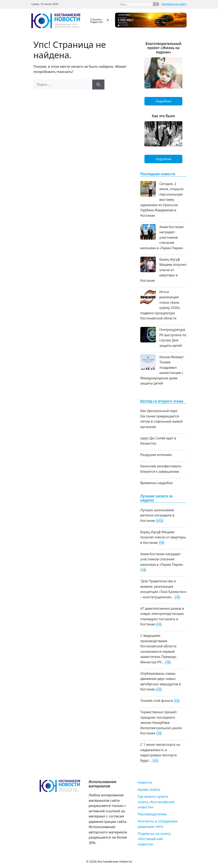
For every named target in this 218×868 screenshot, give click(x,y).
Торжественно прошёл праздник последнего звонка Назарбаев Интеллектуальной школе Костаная (161, 723)
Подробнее (163, 101)
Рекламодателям (152, 814)
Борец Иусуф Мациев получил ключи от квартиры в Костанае (163, 270)
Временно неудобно (157, 483)
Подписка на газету (174, 4)
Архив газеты (149, 789)
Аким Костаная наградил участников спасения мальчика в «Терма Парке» (162, 237)
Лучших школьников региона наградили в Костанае (157, 515)
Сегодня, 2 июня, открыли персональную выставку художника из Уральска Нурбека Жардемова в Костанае (162, 200)
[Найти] (156, 4)
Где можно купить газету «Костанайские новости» (156, 802)
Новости (145, 782)
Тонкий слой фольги (157, 701)
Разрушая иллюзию (156, 455)
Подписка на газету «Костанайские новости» (154, 839)
